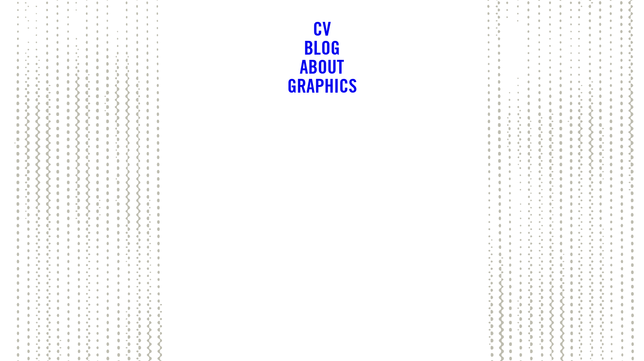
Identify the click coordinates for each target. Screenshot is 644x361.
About (322, 66)
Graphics (322, 85)
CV (322, 28)
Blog (322, 47)
